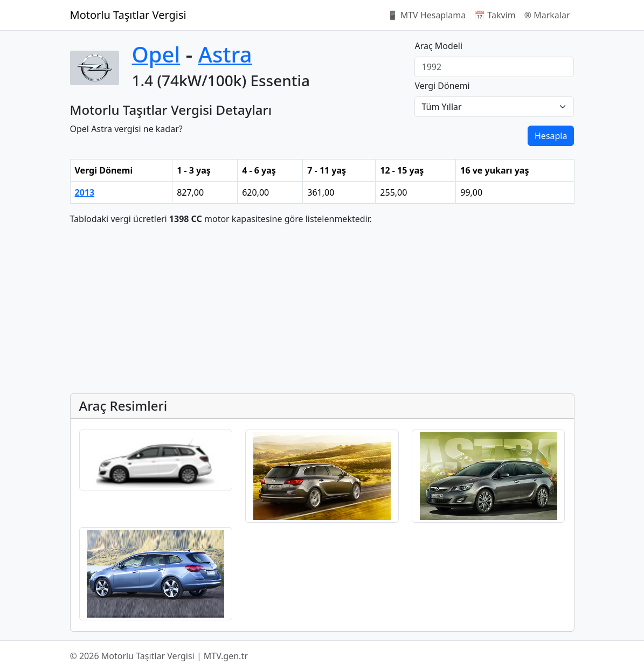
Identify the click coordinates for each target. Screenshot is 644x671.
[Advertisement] (322, 309)
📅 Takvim (495, 15)
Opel (156, 54)
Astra (225, 54)
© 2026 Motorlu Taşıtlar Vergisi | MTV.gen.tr (159, 656)
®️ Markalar (547, 15)
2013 (85, 192)
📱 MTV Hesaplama (427, 15)
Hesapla (551, 136)
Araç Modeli (438, 46)
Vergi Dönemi (442, 86)
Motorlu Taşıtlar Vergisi (128, 15)
